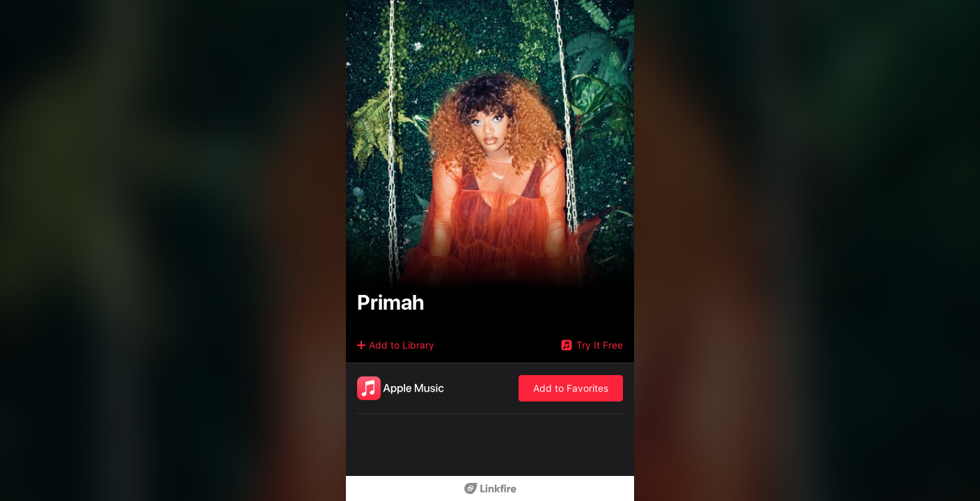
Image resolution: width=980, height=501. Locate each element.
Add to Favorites (571, 388)
